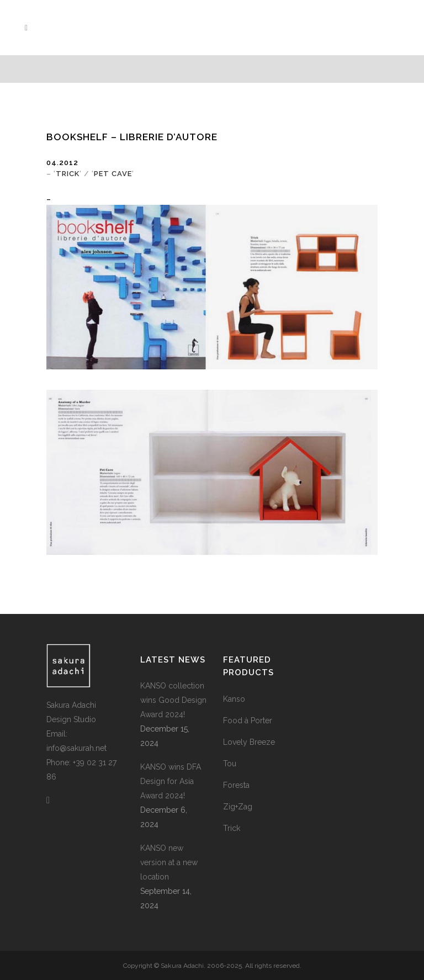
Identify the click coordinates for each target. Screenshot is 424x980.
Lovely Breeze (249, 742)
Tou (230, 764)
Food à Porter (248, 721)
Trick (232, 828)
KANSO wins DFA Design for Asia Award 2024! (171, 781)
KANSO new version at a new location (169, 862)
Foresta (236, 785)
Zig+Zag (238, 807)
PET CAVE (113, 174)
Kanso (234, 699)
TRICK (68, 174)
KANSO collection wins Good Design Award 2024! (173, 700)
